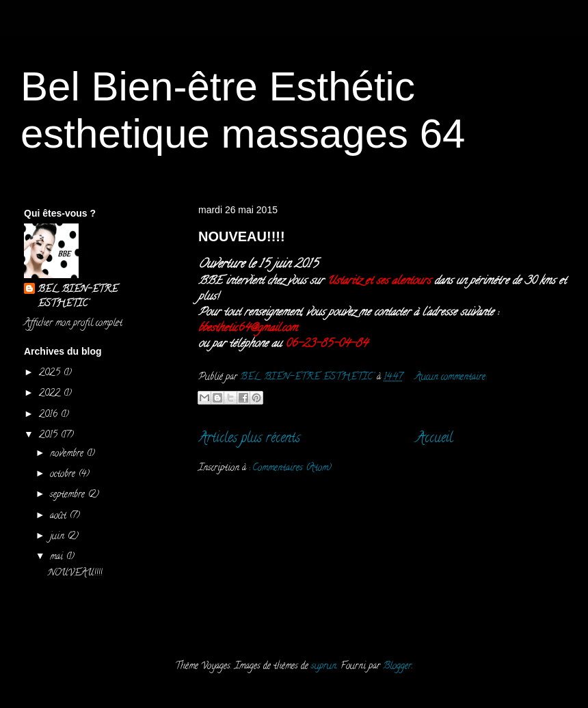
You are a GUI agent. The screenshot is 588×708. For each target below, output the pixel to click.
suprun (324, 667)
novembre (68, 454)
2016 (50, 415)
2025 (51, 373)
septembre (69, 495)
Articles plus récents (249, 439)
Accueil (434, 439)
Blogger (397, 667)
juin (58, 537)
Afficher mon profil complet (73, 324)
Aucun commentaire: (451, 378)
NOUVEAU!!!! (242, 236)
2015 (50, 436)
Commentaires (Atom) (292, 468)
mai (58, 557)
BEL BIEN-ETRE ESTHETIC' (78, 297)
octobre (64, 475)
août (59, 516)
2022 (51, 394)
